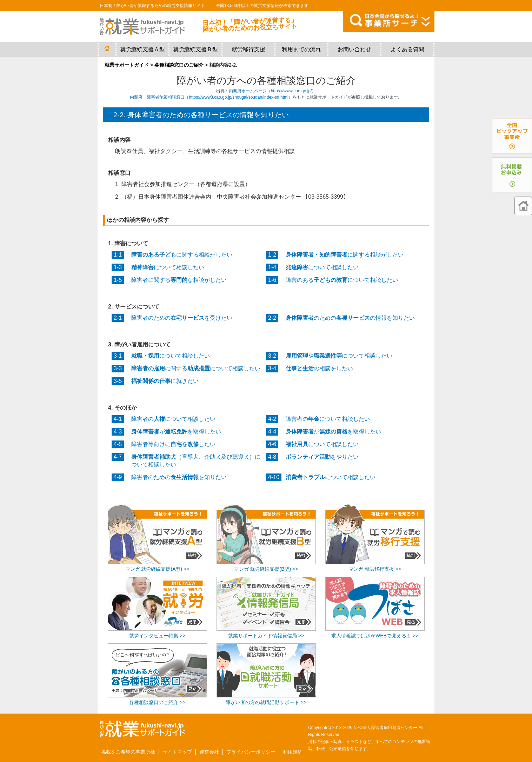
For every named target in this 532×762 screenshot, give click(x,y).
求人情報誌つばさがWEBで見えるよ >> (375, 636)
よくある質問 (407, 49)
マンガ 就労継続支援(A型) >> (157, 569)
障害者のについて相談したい (173, 419)
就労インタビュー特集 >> (157, 636)
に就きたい (165, 381)
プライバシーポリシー (251, 752)
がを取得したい (176, 432)
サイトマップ (177, 752)
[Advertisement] (375, 664)
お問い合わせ (354, 49)
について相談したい (168, 267)
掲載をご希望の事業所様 (128, 752)
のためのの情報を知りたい (350, 318)
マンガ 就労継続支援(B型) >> (266, 569)
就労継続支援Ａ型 (142, 49)
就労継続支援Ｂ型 (195, 49)
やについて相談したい (339, 356)
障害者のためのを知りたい (179, 477)
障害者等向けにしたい (173, 444)
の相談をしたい (319, 368)
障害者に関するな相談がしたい (179, 280)
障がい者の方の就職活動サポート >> (266, 702)
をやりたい (322, 457)
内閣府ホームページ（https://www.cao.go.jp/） (272, 91)
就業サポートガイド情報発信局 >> (266, 636)
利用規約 (293, 752)
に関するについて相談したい (196, 368)
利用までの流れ (301, 49)
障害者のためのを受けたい (182, 318)
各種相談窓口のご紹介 (179, 65)
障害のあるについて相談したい (342, 280)
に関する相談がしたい (182, 255)
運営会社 (209, 752)
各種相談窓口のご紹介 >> (157, 702)
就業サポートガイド (127, 65)
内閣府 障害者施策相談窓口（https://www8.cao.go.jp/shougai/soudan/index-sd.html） (211, 97)
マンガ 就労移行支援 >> (375, 569)
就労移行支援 (248, 49)
